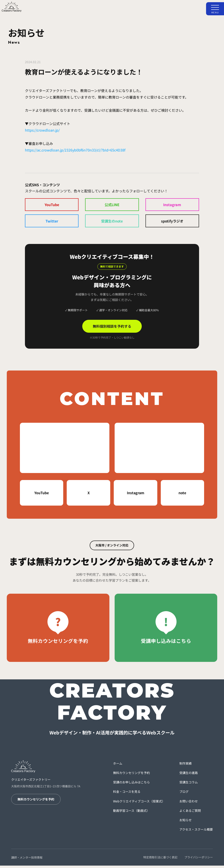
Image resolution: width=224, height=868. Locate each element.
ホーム (118, 766)
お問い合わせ (189, 804)
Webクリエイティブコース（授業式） (139, 804)
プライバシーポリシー (199, 860)
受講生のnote (112, 223)
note (182, 495)
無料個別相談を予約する (112, 329)
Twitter (52, 223)
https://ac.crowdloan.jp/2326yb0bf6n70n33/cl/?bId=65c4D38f (75, 150)
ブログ (184, 794)
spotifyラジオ (172, 223)
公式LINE (112, 205)
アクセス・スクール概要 (196, 832)
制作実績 (185, 766)
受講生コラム (189, 785)
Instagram (172, 205)
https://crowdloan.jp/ (42, 130)
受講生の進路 (189, 775)
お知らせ (185, 823)
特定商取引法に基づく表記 (160, 860)
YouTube (52, 205)
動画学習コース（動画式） (131, 813)
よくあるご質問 (190, 813)
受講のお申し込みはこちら (131, 785)
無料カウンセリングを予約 (36, 802)
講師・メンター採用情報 (27, 860)
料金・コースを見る (127, 794)
